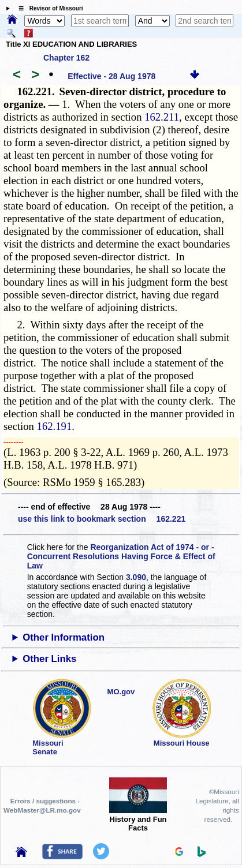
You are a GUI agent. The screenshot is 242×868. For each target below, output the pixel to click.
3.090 (136, 577)
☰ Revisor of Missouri (48, 8)
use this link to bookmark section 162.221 (102, 519)
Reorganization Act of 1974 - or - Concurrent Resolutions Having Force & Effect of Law (121, 556)
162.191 (55, 426)
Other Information (64, 637)
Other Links (49, 659)
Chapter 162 (66, 58)
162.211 (162, 117)
